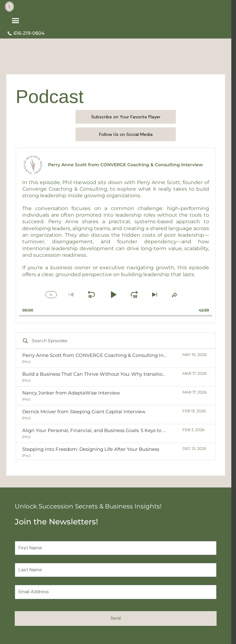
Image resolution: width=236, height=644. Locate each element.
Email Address (30, 581)
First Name (26, 537)
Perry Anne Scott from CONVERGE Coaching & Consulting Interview (102, 355)
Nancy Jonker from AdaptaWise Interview (71, 393)
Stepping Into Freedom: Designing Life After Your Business (91, 449)
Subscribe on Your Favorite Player (126, 117)
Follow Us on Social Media (126, 134)
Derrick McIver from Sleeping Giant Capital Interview (84, 412)
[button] (16, 21)
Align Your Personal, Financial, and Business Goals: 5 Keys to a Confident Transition (118, 430)
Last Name (26, 559)
